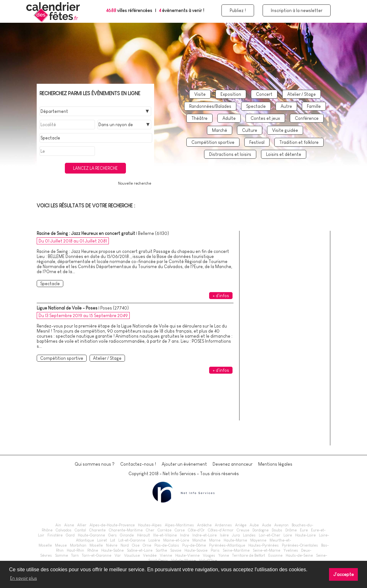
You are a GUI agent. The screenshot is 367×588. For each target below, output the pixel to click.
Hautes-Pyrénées (264, 545)
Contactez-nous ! (138, 464)
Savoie (176, 550)
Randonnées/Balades (210, 106)
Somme (62, 555)
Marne (215, 540)
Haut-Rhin (75, 550)
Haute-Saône (112, 550)
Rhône (93, 550)
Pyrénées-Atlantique (227, 545)
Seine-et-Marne (267, 550)
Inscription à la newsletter (297, 10)
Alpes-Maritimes (179, 525)
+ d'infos (221, 296)
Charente (97, 530)
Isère (224, 535)
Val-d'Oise (208, 560)
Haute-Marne (235, 540)
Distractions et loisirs (230, 154)
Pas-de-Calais (167, 545)
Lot (113, 540)
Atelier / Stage (302, 94)
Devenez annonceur (233, 464)
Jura (236, 535)
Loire (288, 535)
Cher (150, 530)
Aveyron (281, 525)
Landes (249, 535)
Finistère (55, 535)
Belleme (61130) (153, 233)
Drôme (291, 530)
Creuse (243, 530)
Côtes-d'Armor (221, 530)
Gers (112, 535)
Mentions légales (275, 464)
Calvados (64, 530)
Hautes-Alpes (150, 525)
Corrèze (165, 530)
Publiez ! (238, 10)
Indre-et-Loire (205, 535)
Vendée (150, 555)
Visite (200, 94)
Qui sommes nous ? (95, 464)
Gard (70, 535)
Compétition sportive (213, 142)
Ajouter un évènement (184, 464)
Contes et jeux (265, 118)
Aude (267, 525)
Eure (304, 530)
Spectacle (256, 106)
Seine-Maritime (236, 550)
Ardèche (204, 525)
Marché (220, 130)
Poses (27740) (115, 308)
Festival (257, 142)
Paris (215, 550)
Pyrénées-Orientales (300, 545)
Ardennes (223, 525)
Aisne (69, 525)
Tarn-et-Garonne (97, 555)
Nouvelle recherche (135, 183)
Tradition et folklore (299, 142)
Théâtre (199, 118)
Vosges (209, 555)
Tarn (75, 555)
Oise (136, 545)
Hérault (143, 535)
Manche (199, 540)
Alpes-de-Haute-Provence (112, 525)
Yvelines (291, 550)
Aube (254, 525)
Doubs (277, 530)
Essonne (275, 555)
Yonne (224, 555)
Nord (125, 545)
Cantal (80, 530)
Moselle (96, 545)
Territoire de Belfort (249, 555)
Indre (185, 535)
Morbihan (78, 545)
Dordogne (261, 530)
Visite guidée (285, 130)
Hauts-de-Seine (299, 555)
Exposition (231, 94)
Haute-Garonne (91, 535)
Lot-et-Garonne (132, 540)
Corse (180, 530)
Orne (147, 545)
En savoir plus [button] (24, 578)
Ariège (241, 525)
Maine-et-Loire (176, 540)
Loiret (102, 540)
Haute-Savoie (196, 550)
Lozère (154, 540)
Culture (250, 130)
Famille (314, 106)
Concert (264, 94)
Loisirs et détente (284, 154)
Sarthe (161, 550)
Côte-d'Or (196, 530)
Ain (58, 525)
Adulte (229, 118)
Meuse (61, 545)
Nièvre (112, 545)
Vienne (166, 555)
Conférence (307, 118)
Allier (82, 525)
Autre (286, 106)
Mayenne (258, 540)
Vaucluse (132, 555)
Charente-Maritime (126, 530)
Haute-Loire (305, 535)
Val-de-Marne (183, 560)
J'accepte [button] (344, 574)
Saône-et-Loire (140, 550)
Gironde (127, 535)
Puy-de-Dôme (194, 545)
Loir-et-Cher (270, 535)
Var (118, 555)
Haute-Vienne (187, 555)
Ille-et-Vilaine (165, 535)
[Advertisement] (287, 345)
